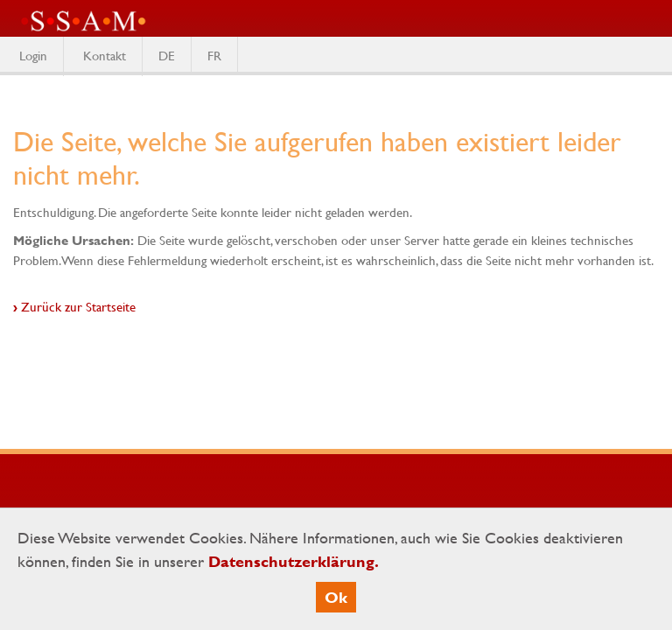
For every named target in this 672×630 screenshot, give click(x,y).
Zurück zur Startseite (78, 306)
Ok (336, 597)
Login (33, 55)
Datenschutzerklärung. (294, 561)
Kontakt (105, 55)
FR (214, 55)
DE (167, 55)
